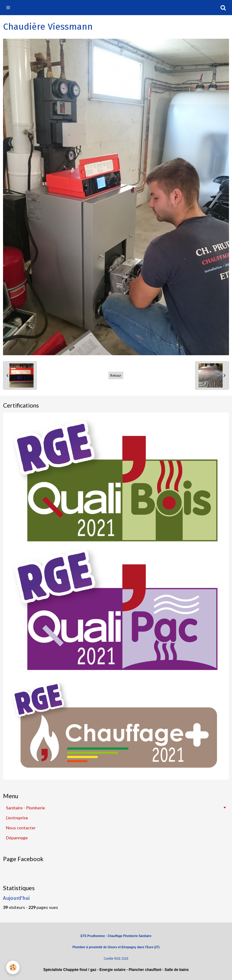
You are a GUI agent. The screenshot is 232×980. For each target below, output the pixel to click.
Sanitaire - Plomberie (26, 808)
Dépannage (17, 838)
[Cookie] (13, 967)
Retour (116, 375)
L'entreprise (17, 818)
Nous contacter (21, 828)
